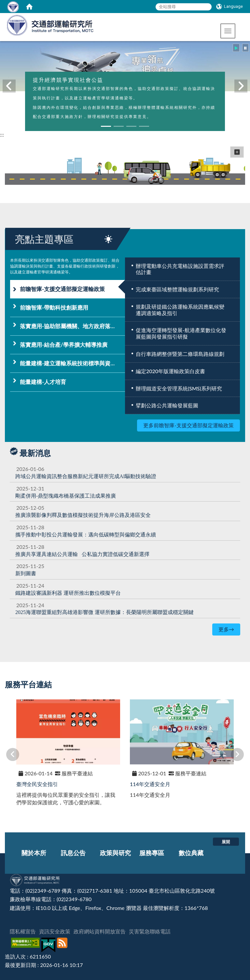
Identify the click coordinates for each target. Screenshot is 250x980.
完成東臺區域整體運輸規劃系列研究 (177, 289)
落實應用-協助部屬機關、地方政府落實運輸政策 (72, 326)
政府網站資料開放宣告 (100, 931)
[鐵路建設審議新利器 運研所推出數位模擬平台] (68, 593)
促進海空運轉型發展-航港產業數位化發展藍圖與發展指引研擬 (181, 333)
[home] (29, 7)
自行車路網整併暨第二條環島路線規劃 (180, 354)
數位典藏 (191, 853)
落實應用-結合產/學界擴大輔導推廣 (64, 345)
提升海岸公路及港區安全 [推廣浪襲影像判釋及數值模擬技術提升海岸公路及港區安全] (83, 515)
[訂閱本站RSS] (63, 945)
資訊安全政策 (55, 931)
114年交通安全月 (150, 784)
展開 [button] (226, 841)
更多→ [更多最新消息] (226, 629)
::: (2, 134)
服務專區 (152, 853)
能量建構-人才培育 (43, 382)
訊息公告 (73, 853)
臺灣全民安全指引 (37, 784)
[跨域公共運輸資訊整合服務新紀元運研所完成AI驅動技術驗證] (86, 476)
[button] (228, 31)
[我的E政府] (49, 945)
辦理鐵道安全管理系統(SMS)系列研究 (179, 388)
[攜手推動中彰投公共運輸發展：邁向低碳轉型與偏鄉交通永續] (86, 534)
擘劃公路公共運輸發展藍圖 (167, 405)
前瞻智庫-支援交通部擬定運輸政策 (62, 289)
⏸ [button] (237, 152)
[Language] (229, 7)
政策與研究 (115, 853)
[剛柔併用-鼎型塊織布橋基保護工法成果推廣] (66, 496)
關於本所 (34, 853)
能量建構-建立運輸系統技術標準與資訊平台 (72, 363)
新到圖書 (26, 573)
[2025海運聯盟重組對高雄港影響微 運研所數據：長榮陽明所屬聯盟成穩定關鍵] (104, 612)
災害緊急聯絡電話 (150, 931)
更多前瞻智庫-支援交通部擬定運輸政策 (188, 425)
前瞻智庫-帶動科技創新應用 (54, 307)
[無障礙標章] (26, 945)
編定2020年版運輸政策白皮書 (170, 371)
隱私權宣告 (23, 931)
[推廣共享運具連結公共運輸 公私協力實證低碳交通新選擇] (82, 554)
